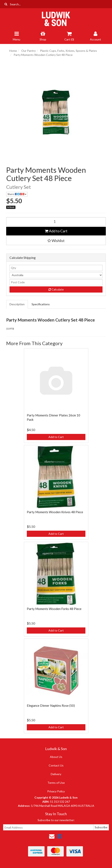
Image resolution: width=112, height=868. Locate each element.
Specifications (41, 304)
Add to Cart (56, 231)
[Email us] (52, 836)
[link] (60, 836)
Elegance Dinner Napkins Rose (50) (51, 705)
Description (17, 304)
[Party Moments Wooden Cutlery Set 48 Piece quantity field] (56, 221)
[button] (56, 241)
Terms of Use (56, 783)
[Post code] (56, 282)
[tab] (17, 304)
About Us (56, 757)
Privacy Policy (56, 791)
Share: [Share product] (17, 194)
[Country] (56, 275)
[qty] (56, 268)
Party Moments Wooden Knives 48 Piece (55, 512)
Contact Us (56, 765)
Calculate (56, 289)
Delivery (56, 774)
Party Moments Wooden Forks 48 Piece (54, 609)
